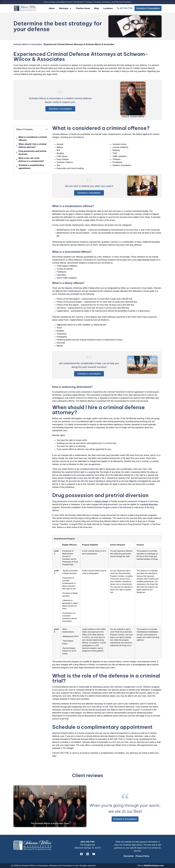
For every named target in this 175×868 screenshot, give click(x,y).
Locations (108, 8)
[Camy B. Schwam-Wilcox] (133, 98)
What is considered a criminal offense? (33, 139)
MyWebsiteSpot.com (154, 866)
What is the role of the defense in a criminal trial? (31, 160)
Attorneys (65, 8)
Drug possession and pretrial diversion (32, 153)
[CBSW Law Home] (25, 8)
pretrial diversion (150, 504)
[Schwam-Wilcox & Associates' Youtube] (94, 854)
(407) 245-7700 (87, 842)
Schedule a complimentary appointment (31, 167)
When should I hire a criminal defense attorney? (32, 146)
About (52, 8)
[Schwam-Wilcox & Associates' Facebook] (81, 854)
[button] (47, 129)
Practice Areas (83, 8)
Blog (97, 8)
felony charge (102, 501)
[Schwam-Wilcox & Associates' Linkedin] (87, 854)
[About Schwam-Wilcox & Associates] (142, 186)
